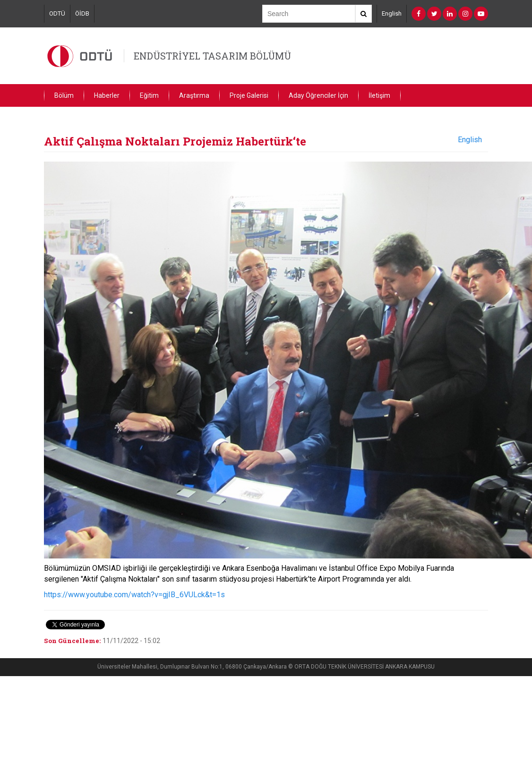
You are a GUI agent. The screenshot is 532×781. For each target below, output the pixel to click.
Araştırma (194, 95)
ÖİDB (82, 13)
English (392, 13)
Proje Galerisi (249, 95)
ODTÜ (57, 13)
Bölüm (64, 95)
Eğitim (149, 95)
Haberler (107, 95)
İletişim (379, 95)
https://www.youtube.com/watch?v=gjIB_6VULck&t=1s (134, 595)
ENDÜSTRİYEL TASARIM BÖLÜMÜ (212, 56)
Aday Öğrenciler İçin (318, 95)
